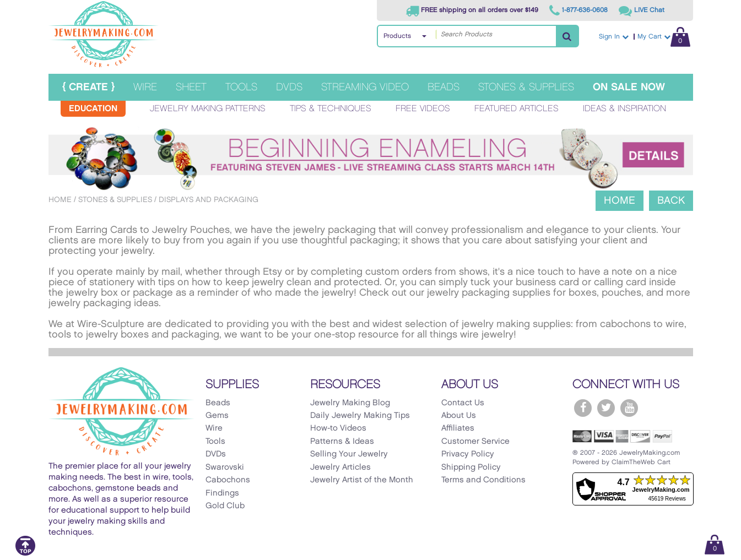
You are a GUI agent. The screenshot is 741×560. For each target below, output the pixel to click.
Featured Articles (516, 109)
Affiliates (458, 428)
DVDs (289, 87)
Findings (222, 493)
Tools (241, 87)
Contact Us (463, 403)
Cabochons (228, 480)
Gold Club (225, 506)
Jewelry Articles (340, 467)
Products (397, 36)
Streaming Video (365, 87)
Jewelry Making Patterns (208, 109)
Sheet (191, 87)
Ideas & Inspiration (624, 109)
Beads (443, 87)
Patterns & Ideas (342, 442)
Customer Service (475, 442)
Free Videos (423, 109)
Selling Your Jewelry (349, 454)
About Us (459, 416)
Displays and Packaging (209, 200)
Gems (217, 416)
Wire (145, 87)
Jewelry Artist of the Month (362, 480)
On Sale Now (629, 87)
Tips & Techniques (331, 109)
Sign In (614, 37)
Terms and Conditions (483, 480)
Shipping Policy (471, 467)
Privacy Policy (468, 454)
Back (671, 201)
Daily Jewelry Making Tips (360, 416)
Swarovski (225, 467)
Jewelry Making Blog (350, 403)
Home (60, 200)
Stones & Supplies (526, 87)
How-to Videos (338, 428)
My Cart (664, 37)
